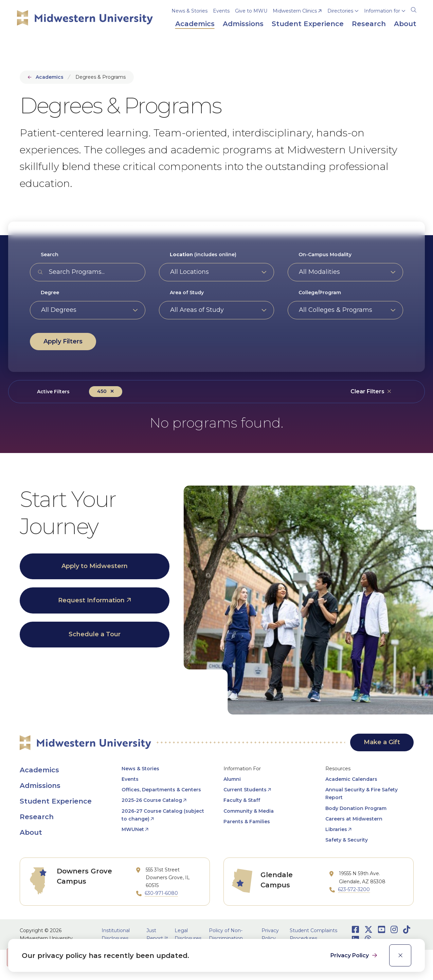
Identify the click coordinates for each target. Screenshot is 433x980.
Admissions (40, 786)
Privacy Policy (350, 955)
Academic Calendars (351, 779)
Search (50, 255)
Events (221, 11)
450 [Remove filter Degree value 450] (102, 391)
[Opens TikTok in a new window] (407, 930)
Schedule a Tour (95, 634)
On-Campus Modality (325, 255)
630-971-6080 (161, 893)
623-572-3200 (354, 889)
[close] (400, 955)
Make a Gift (382, 742)
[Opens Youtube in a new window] (382, 930)
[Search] (414, 9)
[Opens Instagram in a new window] (394, 930)
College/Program (320, 293)
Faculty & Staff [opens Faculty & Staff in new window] (242, 800)
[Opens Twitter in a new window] (368, 930)
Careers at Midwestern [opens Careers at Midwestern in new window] (354, 819)
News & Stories (190, 11)
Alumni (232, 779)
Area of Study (187, 293)
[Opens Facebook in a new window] (355, 930)
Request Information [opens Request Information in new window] (91, 600)
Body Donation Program (356, 808)
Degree (50, 293)
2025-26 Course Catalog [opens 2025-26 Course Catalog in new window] (152, 800)
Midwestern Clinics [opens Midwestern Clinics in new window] (295, 11)
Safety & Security (347, 840)
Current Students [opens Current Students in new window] (245, 790)
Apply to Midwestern (95, 566)
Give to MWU (251, 11)
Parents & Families (247, 822)
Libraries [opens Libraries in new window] (336, 829)
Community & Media (249, 811)
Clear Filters (367, 391)
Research (37, 817)
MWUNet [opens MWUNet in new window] (133, 829)
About (31, 832)
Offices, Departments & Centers (161, 790)
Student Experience (56, 801)
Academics (50, 77)
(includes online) (203, 255)
